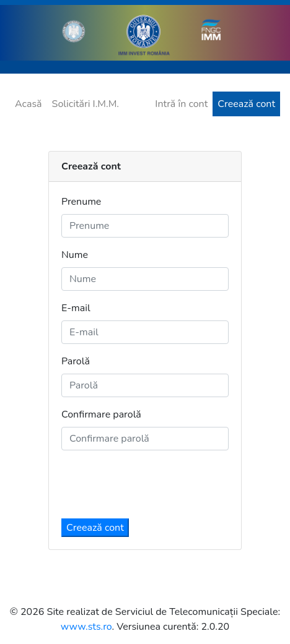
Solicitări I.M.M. (86, 104)
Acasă (29, 104)
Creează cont (246, 104)
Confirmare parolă (101, 414)
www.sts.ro (86, 627)
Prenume (81, 202)
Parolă (76, 361)
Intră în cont (181, 104)
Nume (75, 255)
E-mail (76, 308)
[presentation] (156, 484)
